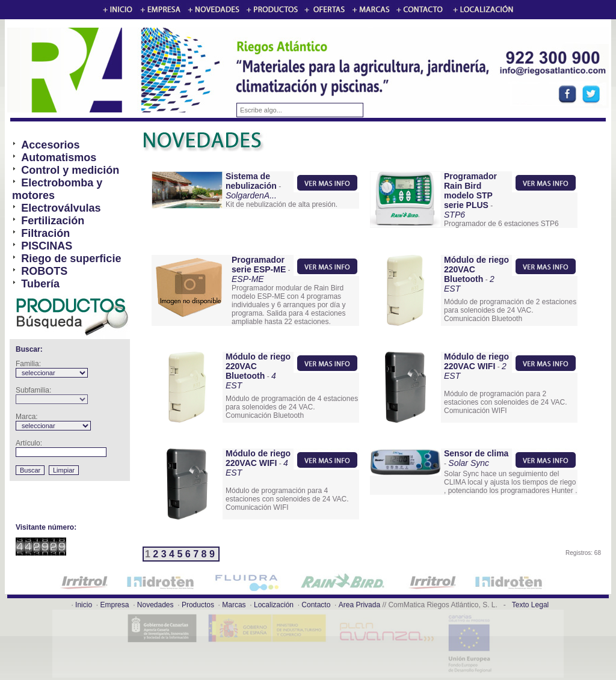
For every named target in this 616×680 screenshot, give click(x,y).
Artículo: (29, 443)
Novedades (156, 605)
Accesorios (50, 145)
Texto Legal (530, 605)
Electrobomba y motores (57, 189)
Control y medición (70, 170)
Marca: (27, 417)
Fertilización (53, 221)
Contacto (316, 605)
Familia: (28, 364)
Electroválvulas (61, 208)
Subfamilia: (33, 390)
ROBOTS (44, 271)
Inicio (84, 605)
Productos (198, 605)
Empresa (114, 605)
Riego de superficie (71, 259)
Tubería (40, 284)
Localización (274, 605)
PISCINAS (47, 246)
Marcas (234, 605)
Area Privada (359, 605)
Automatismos (59, 158)
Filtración (45, 233)
